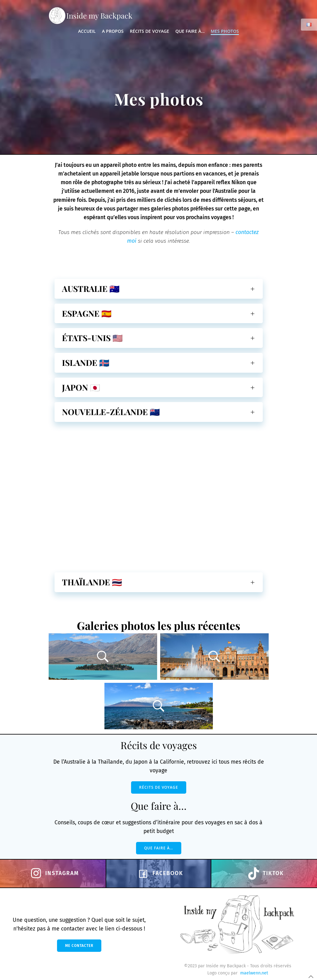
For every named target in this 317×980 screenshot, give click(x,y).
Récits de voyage (150, 31)
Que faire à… (190, 31)
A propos (113, 31)
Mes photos (225, 31)
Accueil (87, 31)
